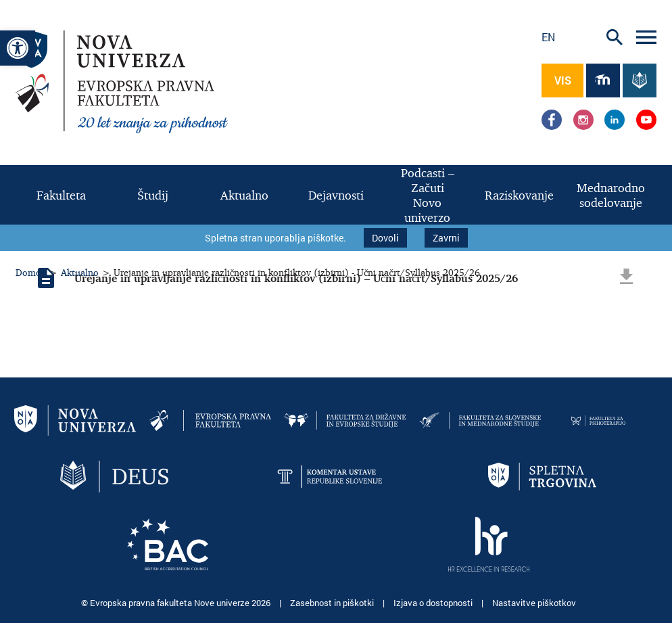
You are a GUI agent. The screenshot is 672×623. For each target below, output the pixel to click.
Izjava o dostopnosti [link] (434, 603)
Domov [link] (31, 272)
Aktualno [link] (80, 272)
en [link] (548, 37)
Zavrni (446, 238)
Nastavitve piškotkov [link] (534, 603)
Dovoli (385, 238)
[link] (18, 48)
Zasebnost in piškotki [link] (333, 603)
